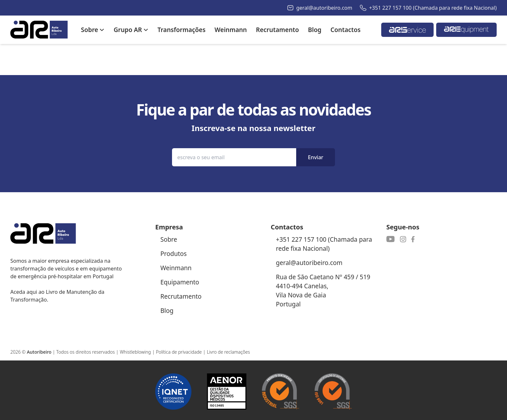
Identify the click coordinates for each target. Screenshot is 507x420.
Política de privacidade (179, 352)
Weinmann (176, 268)
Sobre (169, 239)
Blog (167, 311)
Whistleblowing (135, 352)
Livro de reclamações (229, 352)
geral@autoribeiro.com (324, 8)
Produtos (173, 254)
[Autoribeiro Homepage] (39, 30)
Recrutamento (181, 296)
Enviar (316, 157)
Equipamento (180, 282)
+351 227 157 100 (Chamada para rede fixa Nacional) (433, 8)
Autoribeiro (39, 352)
